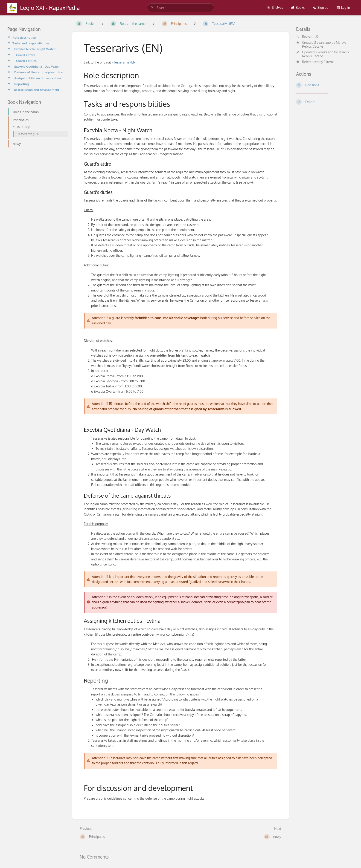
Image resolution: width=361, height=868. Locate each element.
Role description (24, 37)
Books (298, 7)
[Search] (152, 8)
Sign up (321, 7)
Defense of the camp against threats (40, 72)
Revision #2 (307, 37)
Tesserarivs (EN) (125, 62)
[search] (180, 8)
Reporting (22, 84)
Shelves (275, 7)
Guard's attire (26, 55)
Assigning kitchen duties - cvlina (38, 78)
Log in (343, 7)
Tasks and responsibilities (31, 43)
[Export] (325, 102)
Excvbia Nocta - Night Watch (35, 49)
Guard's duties (26, 61)
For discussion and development (36, 90)
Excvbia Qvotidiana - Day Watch (37, 66)
